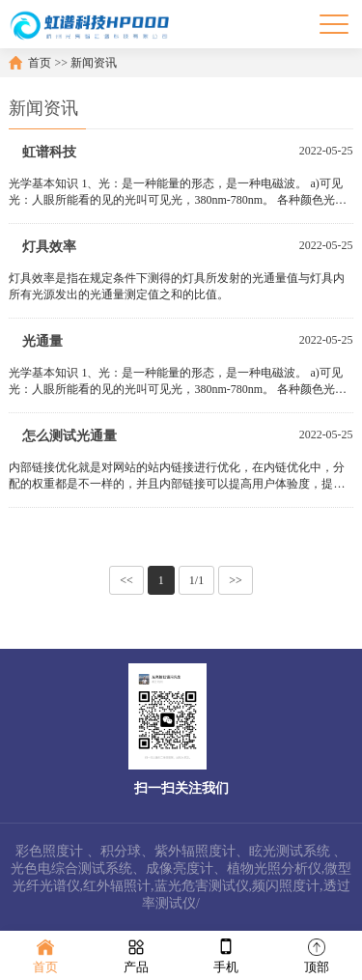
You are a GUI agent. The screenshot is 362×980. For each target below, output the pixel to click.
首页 (40, 63)
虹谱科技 (49, 152)
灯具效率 (49, 247)
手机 (226, 954)
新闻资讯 (94, 63)
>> (236, 580)
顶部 (317, 954)
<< (126, 580)
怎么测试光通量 (70, 436)
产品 (136, 954)
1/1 (196, 580)
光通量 (42, 341)
